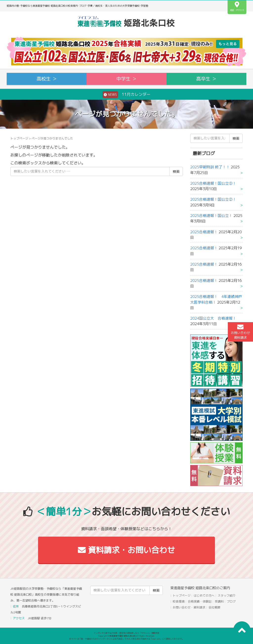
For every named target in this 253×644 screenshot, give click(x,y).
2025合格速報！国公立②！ (213, 199)
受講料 (219, 601)
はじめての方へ (204, 595)
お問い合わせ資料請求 (240, 332)
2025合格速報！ (204, 232)
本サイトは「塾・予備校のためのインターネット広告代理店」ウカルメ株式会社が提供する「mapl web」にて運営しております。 (126, 639)
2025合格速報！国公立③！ (213, 183)
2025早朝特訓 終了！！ (210, 167)
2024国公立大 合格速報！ (213, 318)
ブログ (231, 601)
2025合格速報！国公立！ (211, 216)
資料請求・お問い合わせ (126, 550)
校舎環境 (179, 601)
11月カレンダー (126, 95)
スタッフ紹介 (227, 595)
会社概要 (214, 607)
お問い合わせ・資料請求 (189, 607)
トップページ (19, 138)
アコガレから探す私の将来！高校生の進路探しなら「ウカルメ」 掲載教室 (126, 633)
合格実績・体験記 (200, 601)
